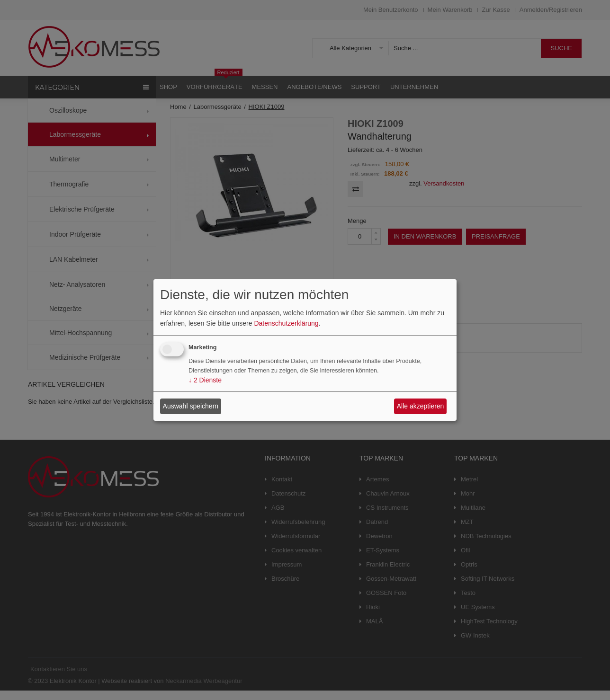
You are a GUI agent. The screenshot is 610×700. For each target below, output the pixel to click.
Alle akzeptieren (421, 406)
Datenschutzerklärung (286, 323)
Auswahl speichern (191, 406)
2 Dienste (205, 381)
